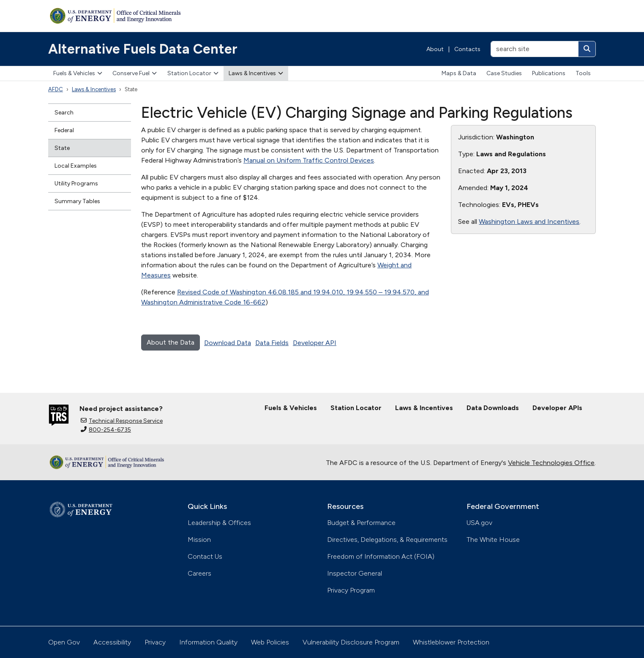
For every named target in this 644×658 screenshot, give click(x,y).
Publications (549, 73)
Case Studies (504, 73)
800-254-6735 (106, 430)
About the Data (171, 342)
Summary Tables (77, 201)
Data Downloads (493, 408)
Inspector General (355, 573)
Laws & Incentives (256, 73)
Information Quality (208, 642)
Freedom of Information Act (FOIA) (381, 556)
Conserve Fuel (135, 73)
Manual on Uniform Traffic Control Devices (309, 160)
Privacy (155, 642)
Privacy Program (351, 590)
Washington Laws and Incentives (529, 222)
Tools (583, 73)
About (435, 49)
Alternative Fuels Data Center (143, 49)
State (62, 148)
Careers (199, 573)
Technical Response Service (122, 421)
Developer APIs (557, 408)
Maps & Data (459, 73)
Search (64, 113)
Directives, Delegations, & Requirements (387, 540)
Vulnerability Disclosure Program (351, 642)
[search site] (535, 49)
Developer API (315, 343)
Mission (199, 540)
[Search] (587, 49)
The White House (493, 540)
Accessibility (112, 642)
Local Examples (76, 166)
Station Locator (193, 73)
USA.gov (479, 523)
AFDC (56, 89)
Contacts (467, 49)
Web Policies (270, 642)
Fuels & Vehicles (78, 73)
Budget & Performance (361, 523)
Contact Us (205, 556)
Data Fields (272, 343)
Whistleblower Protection (451, 642)
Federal (64, 130)
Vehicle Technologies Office (551, 463)
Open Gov (64, 642)
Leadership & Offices (219, 523)
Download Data (228, 343)
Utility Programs (76, 184)
